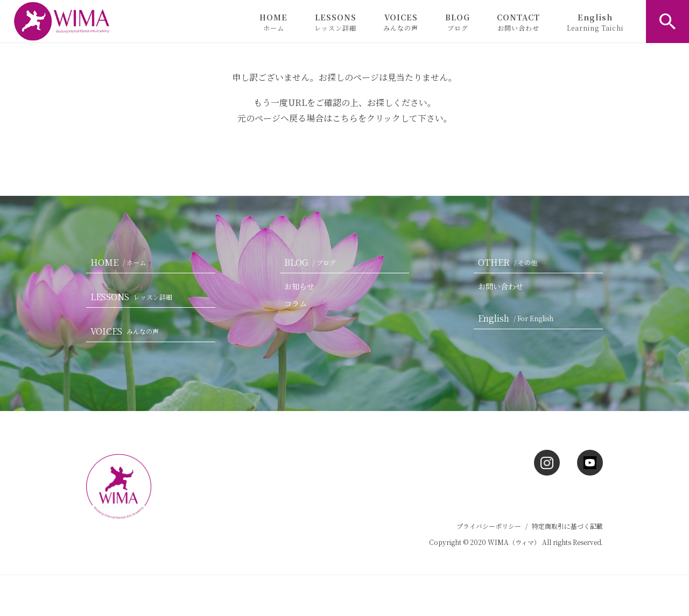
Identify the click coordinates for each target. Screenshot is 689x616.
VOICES (401, 22)
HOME (273, 22)
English (595, 22)
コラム (296, 303)
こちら (345, 118)
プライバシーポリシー (489, 526)
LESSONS (335, 22)
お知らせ (299, 286)
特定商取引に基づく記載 (567, 526)
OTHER (510, 262)
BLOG (458, 22)
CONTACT (518, 22)
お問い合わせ (501, 286)
